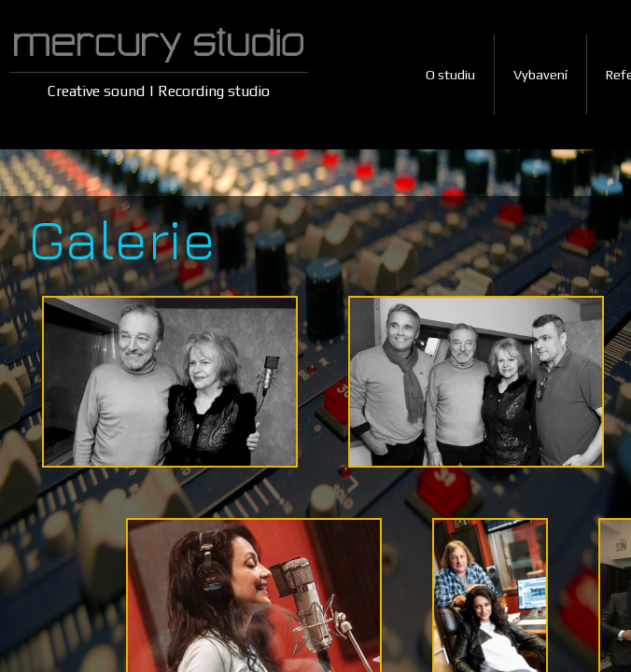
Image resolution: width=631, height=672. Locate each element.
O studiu (450, 75)
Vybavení (540, 75)
